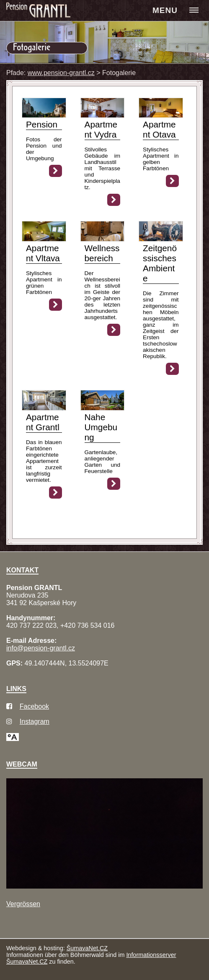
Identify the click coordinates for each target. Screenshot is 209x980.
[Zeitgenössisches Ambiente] (161, 239)
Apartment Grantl (43, 422)
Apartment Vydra (101, 129)
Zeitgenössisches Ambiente (160, 263)
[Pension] (44, 116)
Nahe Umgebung (101, 427)
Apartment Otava (159, 129)
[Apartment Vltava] (44, 239)
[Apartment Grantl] (44, 408)
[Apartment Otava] (161, 116)
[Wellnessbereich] (103, 239)
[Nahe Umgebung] (103, 408)
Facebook (34, 706)
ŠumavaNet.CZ (87, 948)
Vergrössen (23, 904)
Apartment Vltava (43, 253)
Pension (42, 124)
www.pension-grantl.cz (61, 73)
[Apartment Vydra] (103, 116)
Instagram (35, 721)
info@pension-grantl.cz (41, 648)
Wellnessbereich (102, 253)
